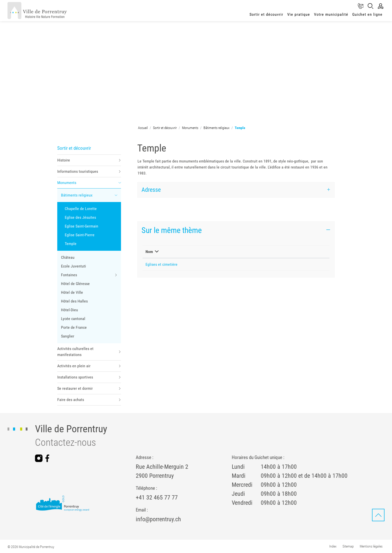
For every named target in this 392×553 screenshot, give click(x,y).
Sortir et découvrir (266, 14)
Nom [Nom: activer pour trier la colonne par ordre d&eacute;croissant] (149, 252)
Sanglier (68, 336)
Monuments (67, 183)
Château (68, 257)
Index (333, 546)
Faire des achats (71, 400)
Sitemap (348, 546)
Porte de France (74, 327)
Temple (72, 245)
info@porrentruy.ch (158, 519)
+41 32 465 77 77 (157, 497)
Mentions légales (371, 546)
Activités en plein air (74, 366)
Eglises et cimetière (161, 264)
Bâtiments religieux (77, 195)
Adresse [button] (151, 190)
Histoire (64, 160)
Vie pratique (299, 14)
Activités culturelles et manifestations (75, 352)
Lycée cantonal (73, 319)
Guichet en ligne (367, 14)
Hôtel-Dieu (69, 310)
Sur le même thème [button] (172, 230)
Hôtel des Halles (74, 301)
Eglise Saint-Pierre (80, 235)
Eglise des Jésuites (80, 217)
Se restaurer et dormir (75, 388)
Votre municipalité (331, 14)
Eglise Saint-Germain (81, 226)
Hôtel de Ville (72, 292)
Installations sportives (75, 377)
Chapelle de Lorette (81, 209)
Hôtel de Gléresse (75, 284)
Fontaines (69, 275)
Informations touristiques (78, 171)
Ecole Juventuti (73, 266)
